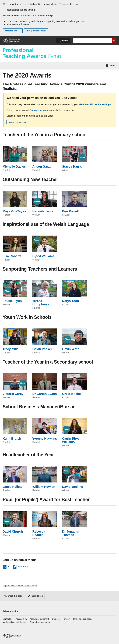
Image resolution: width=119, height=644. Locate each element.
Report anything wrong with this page (20, 586)
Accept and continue (17, 122)
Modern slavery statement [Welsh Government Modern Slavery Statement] (15, 622)
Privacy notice (10, 611)
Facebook (23, 567)
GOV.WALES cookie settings (95, 104)
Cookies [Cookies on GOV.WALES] (56, 619)
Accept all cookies (13, 31)
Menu (110, 66)
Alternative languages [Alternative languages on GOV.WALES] (40, 622)
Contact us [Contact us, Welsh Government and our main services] (8, 619)
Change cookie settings (36, 31)
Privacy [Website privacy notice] (66, 619)
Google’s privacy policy (43, 110)
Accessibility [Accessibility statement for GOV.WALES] (21, 619)
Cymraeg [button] (63, 40)
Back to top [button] (37, 596)
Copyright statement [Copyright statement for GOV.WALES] (40, 619)
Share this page (15, 596)
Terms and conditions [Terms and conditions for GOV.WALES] (83, 619)
